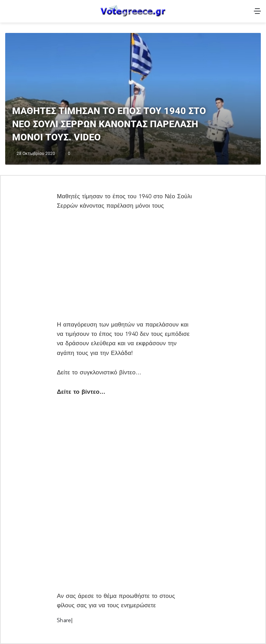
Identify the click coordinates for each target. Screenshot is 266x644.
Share (64, 620)
